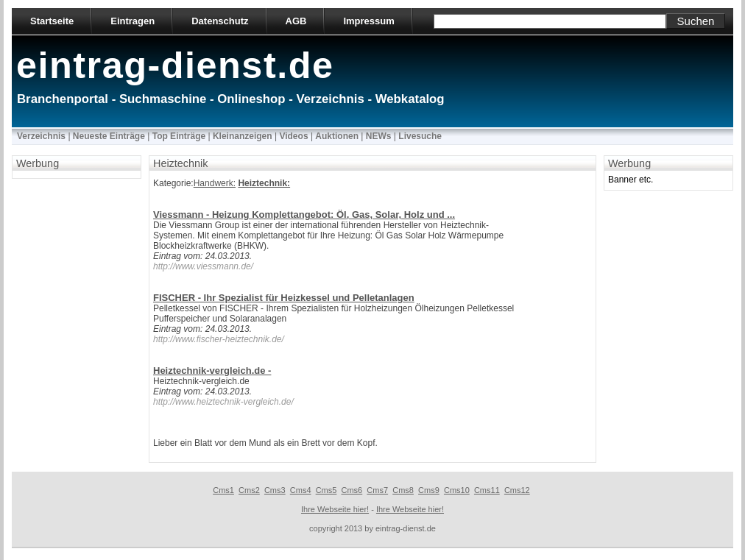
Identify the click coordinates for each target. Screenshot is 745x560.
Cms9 (429, 490)
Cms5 (326, 490)
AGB (296, 21)
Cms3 (275, 490)
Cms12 (517, 490)
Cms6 (352, 490)
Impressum (368, 21)
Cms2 (249, 490)
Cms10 (457, 490)
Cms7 (377, 490)
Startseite (52, 21)
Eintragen (133, 21)
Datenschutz (220, 21)
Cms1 (223, 490)
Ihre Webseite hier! (335, 509)
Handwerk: (215, 183)
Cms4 (301, 490)
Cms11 (487, 490)
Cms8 (403, 490)
